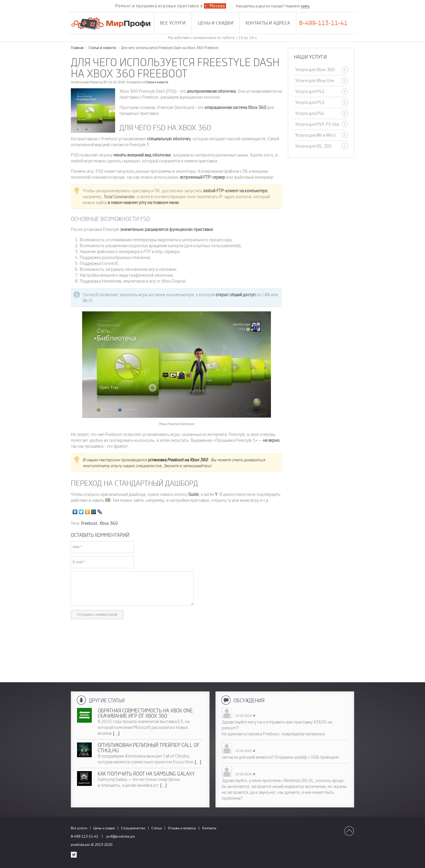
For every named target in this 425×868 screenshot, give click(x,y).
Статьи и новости (102, 48)
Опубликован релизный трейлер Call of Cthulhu (149, 748)
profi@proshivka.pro (121, 836)
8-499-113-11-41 (323, 23)
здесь (305, 6)
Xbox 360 (109, 523)
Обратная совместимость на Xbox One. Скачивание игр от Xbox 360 (146, 713)
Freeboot (89, 523)
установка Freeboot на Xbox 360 (178, 460)
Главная (77, 48)
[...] (116, 733)
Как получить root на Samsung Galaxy (146, 774)
